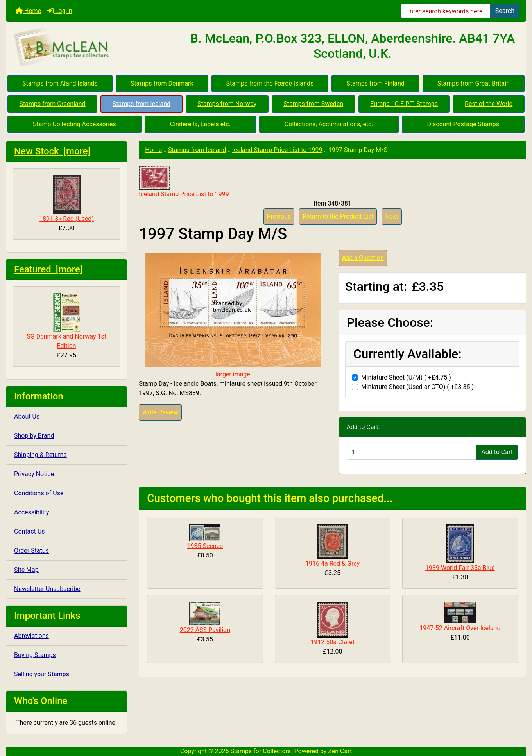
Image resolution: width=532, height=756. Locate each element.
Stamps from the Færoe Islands (270, 83)
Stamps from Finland (375, 83)
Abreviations (31, 636)
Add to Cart (497, 452)
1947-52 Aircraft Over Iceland (460, 628)
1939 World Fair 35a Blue (460, 568)
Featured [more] (48, 269)
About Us (27, 417)
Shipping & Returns (40, 455)
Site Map (26, 570)
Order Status (31, 551)
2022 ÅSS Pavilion (205, 630)
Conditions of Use (39, 493)
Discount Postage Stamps (463, 124)
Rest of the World (489, 104)
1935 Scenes (205, 546)
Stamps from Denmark (162, 83)
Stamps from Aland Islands (60, 83)
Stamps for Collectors (261, 751)
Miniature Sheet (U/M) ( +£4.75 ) (406, 377)
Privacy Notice (34, 474)
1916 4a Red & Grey (332, 563)
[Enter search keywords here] (446, 11)
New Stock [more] (52, 151)
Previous (279, 216)
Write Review (160, 412)
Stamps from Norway (227, 104)
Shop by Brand (34, 436)
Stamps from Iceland (142, 104)
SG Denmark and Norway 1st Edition (66, 321)
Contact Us (30, 531)
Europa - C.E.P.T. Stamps (404, 104)
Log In (60, 11)
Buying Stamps (35, 655)
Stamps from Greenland (53, 104)
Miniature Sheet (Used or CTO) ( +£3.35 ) (417, 387)
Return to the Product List (338, 216)
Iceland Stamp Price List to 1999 (277, 150)
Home (28, 11)
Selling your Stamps (42, 674)
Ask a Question (363, 258)
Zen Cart (340, 751)
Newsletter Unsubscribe (47, 589)
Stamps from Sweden (313, 104)
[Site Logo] (93, 48)
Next (391, 216)
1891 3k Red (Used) (66, 199)
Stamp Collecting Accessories (74, 124)
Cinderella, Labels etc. (200, 124)
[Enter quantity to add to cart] (412, 452)
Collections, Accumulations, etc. (329, 124)
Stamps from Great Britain (474, 83)
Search (505, 11)
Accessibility (32, 512)
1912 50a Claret (332, 642)
